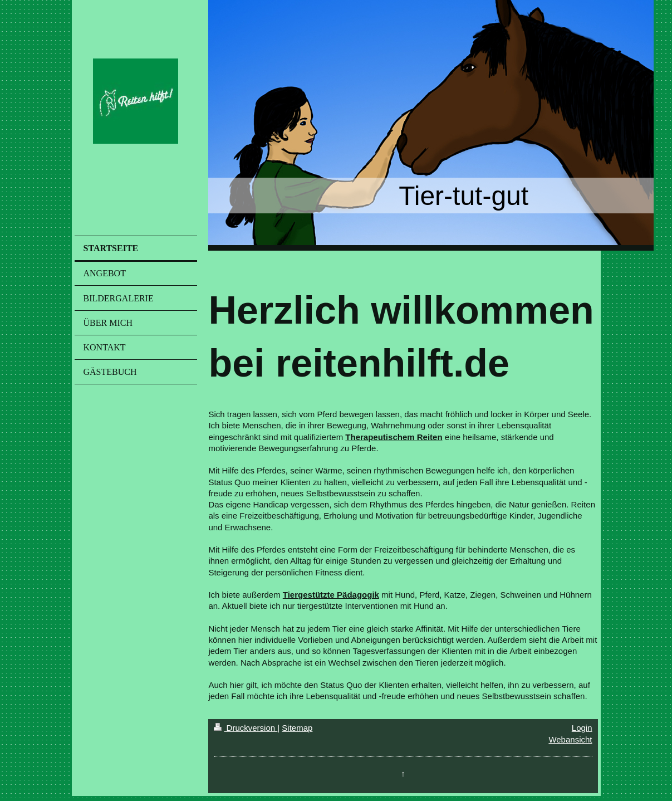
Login (582, 728)
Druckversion (246, 728)
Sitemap (297, 728)
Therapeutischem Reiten (394, 437)
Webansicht (570, 739)
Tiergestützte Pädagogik (331, 595)
